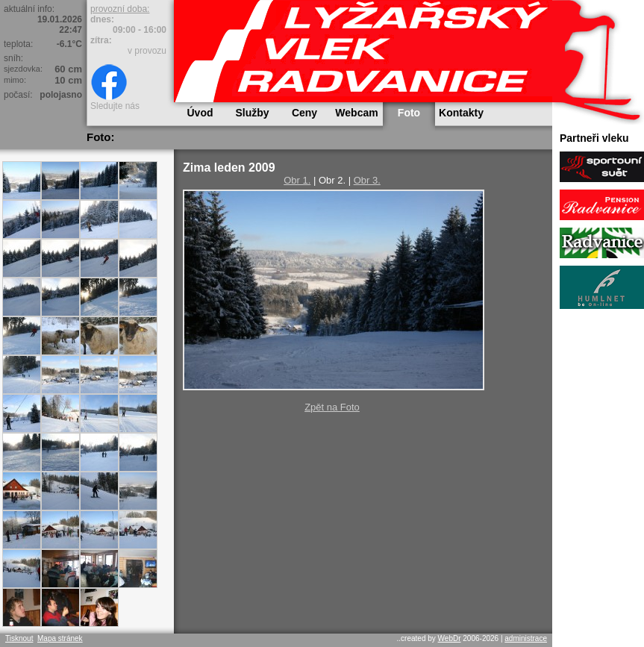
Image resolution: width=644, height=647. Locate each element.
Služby (252, 113)
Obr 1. (297, 180)
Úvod (200, 113)
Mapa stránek (60, 638)
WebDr (450, 638)
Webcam (356, 113)
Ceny (304, 113)
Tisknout (19, 638)
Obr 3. (367, 180)
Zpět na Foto (332, 407)
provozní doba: (120, 9)
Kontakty (461, 113)
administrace (526, 638)
